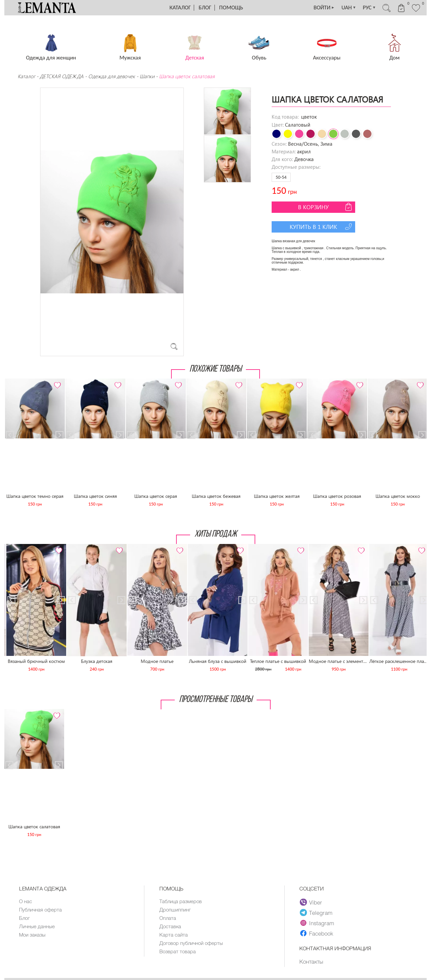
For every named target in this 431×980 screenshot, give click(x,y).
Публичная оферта (40, 909)
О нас (26, 901)
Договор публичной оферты (191, 943)
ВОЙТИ (324, 8)
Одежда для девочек (112, 76)
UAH (349, 8)
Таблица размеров (181, 901)
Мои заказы (32, 935)
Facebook (316, 933)
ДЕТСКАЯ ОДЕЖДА (62, 76)
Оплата (168, 918)
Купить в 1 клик (322, 227)
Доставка (170, 926)
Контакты (311, 961)
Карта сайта (174, 935)
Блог (205, 8)
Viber (311, 902)
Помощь (231, 8)
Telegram (316, 913)
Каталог (180, 8)
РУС (369, 8)
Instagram (317, 923)
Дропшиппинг (175, 909)
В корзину (326, 207)
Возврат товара (178, 951)
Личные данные (37, 926)
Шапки (147, 76)
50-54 (281, 177)
